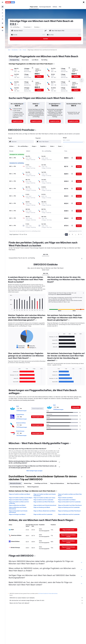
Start (9, 50)
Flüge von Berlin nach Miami (65, 498)
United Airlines (20, 415)
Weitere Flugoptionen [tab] (33, 487)
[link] (17, 121)
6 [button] (79, 234)
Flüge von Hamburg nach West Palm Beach (69, 511)
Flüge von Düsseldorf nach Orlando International (18, 512)
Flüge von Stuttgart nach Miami (17, 514)
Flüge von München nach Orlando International (18, 508)
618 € (13, 24)
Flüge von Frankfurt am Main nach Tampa (44, 498)
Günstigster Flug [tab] (14, 60)
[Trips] (2, 23)
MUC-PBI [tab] (46, 254)
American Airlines (21, 423)
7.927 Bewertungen (21, 435)
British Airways (20, 431)
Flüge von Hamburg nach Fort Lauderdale (69, 507)
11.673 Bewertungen (22, 427)
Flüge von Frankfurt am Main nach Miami (20, 494)
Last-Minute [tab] (35, 60)
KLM (17, 406)
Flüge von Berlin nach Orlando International (45, 505)
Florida (24, 50)
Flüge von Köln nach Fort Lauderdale (43, 514)
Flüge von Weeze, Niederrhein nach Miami (44, 511)
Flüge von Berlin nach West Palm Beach (44, 502)
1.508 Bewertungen (21, 411)
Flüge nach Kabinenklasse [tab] (57, 483)
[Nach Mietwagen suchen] (2, 13)
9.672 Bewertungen (22, 419)
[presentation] (18, 24)
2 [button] (69, 234)
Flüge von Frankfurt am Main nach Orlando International (45, 495)
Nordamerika (15, 50)
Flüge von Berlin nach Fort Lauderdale (43, 500)
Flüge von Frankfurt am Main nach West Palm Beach (70, 495)
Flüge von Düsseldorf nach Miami (67, 500)
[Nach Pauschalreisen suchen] (2, 16)
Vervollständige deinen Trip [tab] (17, 487)
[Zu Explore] (2, 19)
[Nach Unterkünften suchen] (2, 10)
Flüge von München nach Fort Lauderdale (69, 514)
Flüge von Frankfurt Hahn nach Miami (19, 500)
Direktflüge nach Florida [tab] (41, 483)
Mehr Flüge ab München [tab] (73, 483)
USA (20, 50)
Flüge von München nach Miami (17, 505)
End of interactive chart (9, 309)
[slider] (83, 142)
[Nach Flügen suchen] (2, 7)
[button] (2, 2)
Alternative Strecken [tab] (15, 483)
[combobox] (37, 27)
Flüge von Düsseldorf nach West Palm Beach (70, 505)
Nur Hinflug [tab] (44, 60)
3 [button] (72, 234)
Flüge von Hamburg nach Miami (42, 507)
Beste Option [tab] (25, 60)
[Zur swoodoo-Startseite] (10, 2)
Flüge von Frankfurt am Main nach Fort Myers (21, 498)
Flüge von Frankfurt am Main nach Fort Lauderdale (19, 503)
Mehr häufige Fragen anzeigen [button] (34, 471)
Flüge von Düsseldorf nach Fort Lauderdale (69, 502)
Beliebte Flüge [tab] (28, 483)
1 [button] (66, 234)
